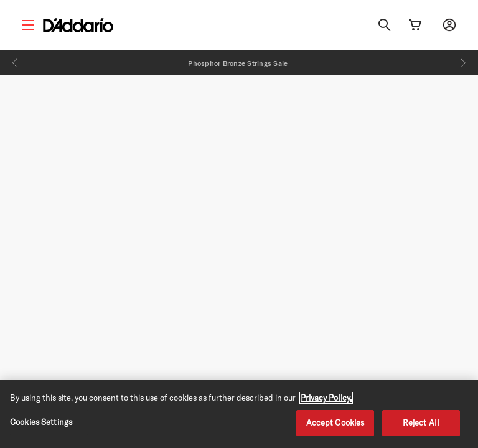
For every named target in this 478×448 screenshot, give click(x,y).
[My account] (449, 25)
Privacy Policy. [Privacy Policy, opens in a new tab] (326, 398)
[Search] (385, 25)
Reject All (421, 422)
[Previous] (15, 63)
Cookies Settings (41, 422)
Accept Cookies (335, 422)
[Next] (463, 63)
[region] (239, 414)
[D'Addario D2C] (78, 25)
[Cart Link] (415, 25)
